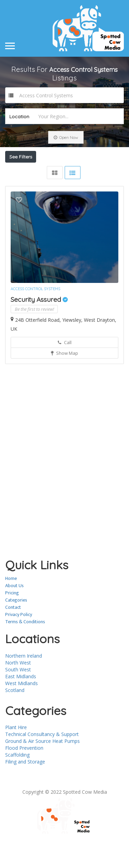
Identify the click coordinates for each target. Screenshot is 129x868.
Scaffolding (17, 779)
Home (11, 602)
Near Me (41, 172)
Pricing (12, 617)
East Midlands (21, 700)
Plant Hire (16, 751)
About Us (14, 610)
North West (18, 687)
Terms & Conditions (25, 646)
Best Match (85, 172)
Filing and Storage (25, 786)
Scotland (15, 714)
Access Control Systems (35, 313)
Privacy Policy (19, 639)
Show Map (64, 377)
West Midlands (21, 707)
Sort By (20, 184)
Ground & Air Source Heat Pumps (42, 765)
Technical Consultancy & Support (42, 758)
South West (18, 694)
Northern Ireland (24, 680)
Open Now (66, 137)
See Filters (21, 157)
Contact (13, 631)
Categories (16, 624)
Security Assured (39, 323)
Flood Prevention (24, 772)
